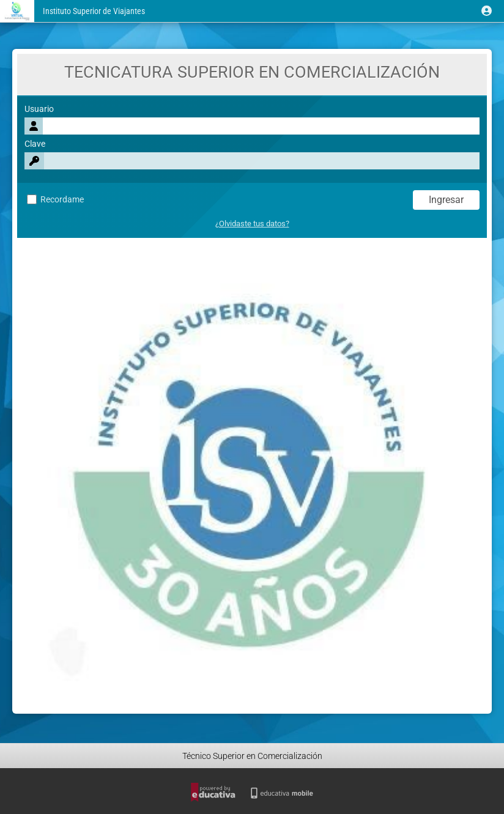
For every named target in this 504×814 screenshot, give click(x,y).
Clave (35, 144)
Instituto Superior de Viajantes (94, 11)
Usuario (39, 109)
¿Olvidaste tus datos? (252, 224)
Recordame (55, 200)
